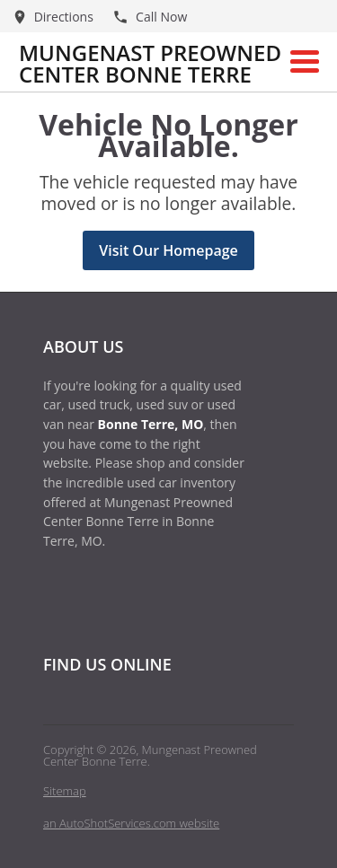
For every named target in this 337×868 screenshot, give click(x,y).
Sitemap (65, 791)
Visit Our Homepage (168, 250)
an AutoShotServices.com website (131, 823)
